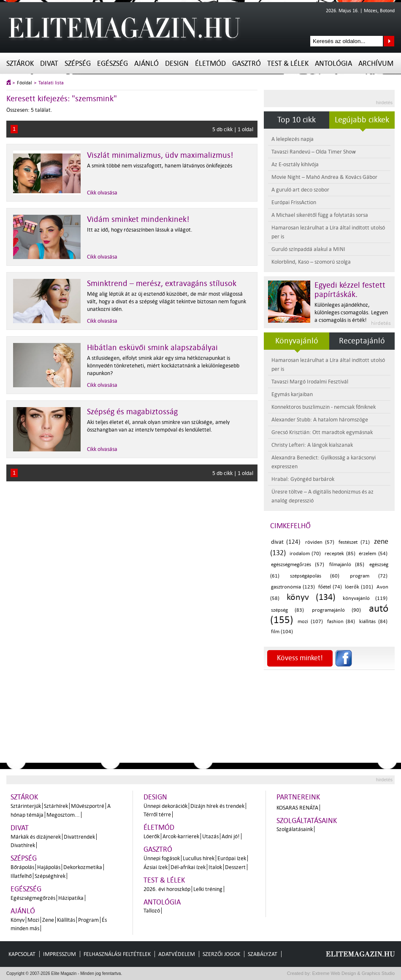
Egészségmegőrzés (33, 898)
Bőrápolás (22, 867)
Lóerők (152, 836)
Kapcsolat (22, 954)
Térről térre (157, 814)
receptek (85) (340, 554)
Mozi (33, 920)
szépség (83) (287, 610)
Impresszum (60, 954)
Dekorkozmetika (83, 867)
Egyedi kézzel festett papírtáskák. (350, 290)
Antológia (333, 63)
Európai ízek (232, 858)
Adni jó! (231, 836)
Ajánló (146, 63)
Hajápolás (49, 867)
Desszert (235, 867)
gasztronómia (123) (293, 587)
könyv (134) (311, 597)
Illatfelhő (21, 876)
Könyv (18, 920)
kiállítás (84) (373, 622)
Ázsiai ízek (156, 867)
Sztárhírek (56, 806)
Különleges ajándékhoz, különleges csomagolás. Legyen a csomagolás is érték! (351, 312)
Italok (215, 867)
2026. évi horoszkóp (167, 889)
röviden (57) (320, 542)
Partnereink (298, 797)
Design (177, 63)
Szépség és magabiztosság (132, 412)
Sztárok (20, 63)
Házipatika (71, 898)
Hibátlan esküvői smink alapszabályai (152, 348)
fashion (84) (341, 622)
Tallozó (152, 911)
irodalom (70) (305, 554)
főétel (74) (330, 587)
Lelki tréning (208, 889)
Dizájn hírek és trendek (217, 806)
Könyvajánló (297, 341)
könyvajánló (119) (365, 598)
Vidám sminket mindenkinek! (138, 219)
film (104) (282, 632)
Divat (49, 63)
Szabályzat (263, 954)
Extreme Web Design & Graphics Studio (353, 973)
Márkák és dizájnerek (36, 837)
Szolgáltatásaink (307, 821)
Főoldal (24, 83)
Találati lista (51, 83)
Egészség (112, 63)
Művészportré (88, 806)
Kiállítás (66, 920)
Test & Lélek (288, 63)
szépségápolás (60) (315, 576)
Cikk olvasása (102, 193)
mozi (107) (310, 622)
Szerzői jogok (221, 954)
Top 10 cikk (297, 120)
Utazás (210, 836)
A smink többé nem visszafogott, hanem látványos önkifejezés (160, 166)
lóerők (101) (359, 587)
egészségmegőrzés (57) (298, 565)
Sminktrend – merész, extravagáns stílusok (162, 283)
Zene (48, 920)
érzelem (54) (373, 554)
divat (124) (286, 542)
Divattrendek (79, 837)
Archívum (376, 63)
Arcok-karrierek (181, 836)
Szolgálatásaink (295, 829)
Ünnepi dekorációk (165, 806)
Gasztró (247, 63)
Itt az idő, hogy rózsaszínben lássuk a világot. (140, 230)
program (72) (369, 576)
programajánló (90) (336, 610)
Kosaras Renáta (297, 808)
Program (88, 920)
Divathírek (23, 845)
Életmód (210, 63)
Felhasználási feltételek (117, 954)
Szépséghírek (50, 876)
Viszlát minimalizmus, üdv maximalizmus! (160, 155)
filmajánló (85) (347, 565)
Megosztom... (63, 815)
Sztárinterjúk (26, 806)
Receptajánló (362, 341)
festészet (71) (354, 542)
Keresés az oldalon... (389, 41)
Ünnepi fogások (162, 858)
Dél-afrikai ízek (188, 867)
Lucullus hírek (199, 858)
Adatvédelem (177, 954)
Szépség (78, 63)
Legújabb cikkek (362, 120)
